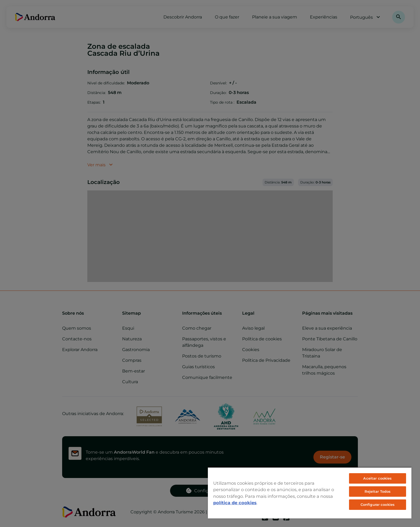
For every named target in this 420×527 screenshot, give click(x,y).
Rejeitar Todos (378, 491)
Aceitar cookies (377, 478)
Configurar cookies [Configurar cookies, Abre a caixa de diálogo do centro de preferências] (378, 505)
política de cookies (235, 503)
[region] (310, 493)
